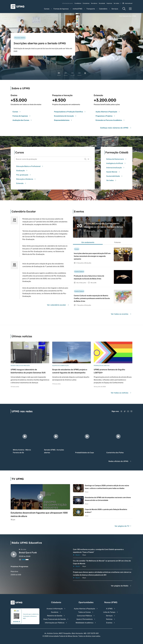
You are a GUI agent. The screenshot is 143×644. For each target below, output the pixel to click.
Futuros (117, 242)
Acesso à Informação (55, 609)
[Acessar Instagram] (121, 411)
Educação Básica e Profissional (30, 166)
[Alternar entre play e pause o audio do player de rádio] (14, 554)
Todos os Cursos (84, 612)
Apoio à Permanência (84, 619)
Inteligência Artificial (116, 163)
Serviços (115, 9)
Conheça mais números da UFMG (116, 128)
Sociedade (102, 3)
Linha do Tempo (109, 612)
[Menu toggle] (130, 9)
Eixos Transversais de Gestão (55, 619)
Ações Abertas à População (84, 609)
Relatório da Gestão (55, 616)
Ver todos (116, 3)
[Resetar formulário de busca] (88, 159)
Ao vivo (22, 549)
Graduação (22, 171)
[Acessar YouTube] (128, 411)
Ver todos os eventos (121, 314)
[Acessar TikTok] (125, 411)
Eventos (109, 623)
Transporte (91, 9)
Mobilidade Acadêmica (84, 623)
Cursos (47, 9)
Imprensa (109, 3)
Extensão (21, 183)
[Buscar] (85, 159)
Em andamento (88, 242)
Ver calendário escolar (58, 305)
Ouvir (76, 555)
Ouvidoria (55, 612)
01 (59, 73)
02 (66, 73)
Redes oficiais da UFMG (120, 461)
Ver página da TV (123, 526)
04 (79, 73)
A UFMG (109, 609)
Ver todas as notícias (121, 393)
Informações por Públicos (55, 623)
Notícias (109, 619)
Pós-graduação (24, 175)
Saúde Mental (113, 172)
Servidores (94, 3)
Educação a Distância (26, 179)
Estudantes (86, 3)
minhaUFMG (77, 9)
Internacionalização (116, 168)
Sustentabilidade (115, 176)
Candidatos (78, 3)
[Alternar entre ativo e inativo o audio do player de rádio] (20, 560)
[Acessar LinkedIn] (131, 411)
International (127, 3)
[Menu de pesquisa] (124, 9)
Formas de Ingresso (61, 9)
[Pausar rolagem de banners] (85, 73)
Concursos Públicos (85, 616)
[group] (25, 436)
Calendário (103, 9)
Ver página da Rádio (121, 586)
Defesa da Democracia (117, 159)
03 (72, 73)
